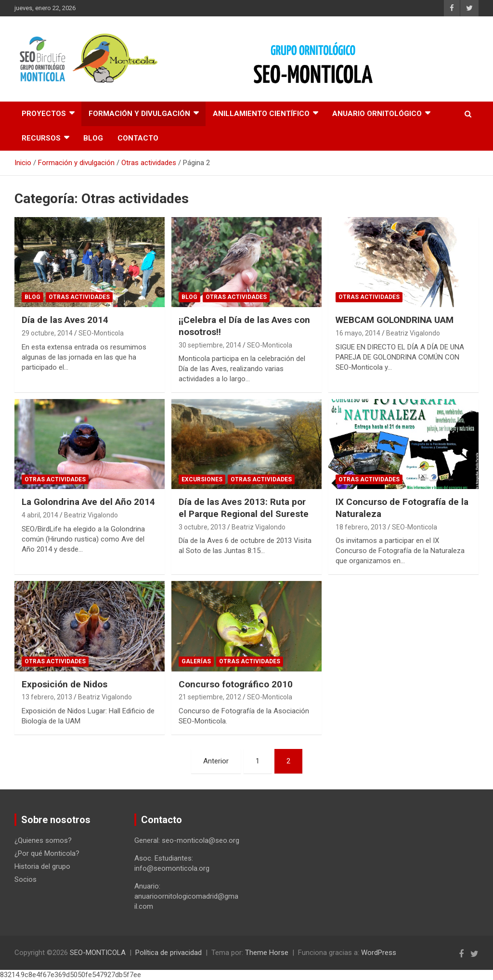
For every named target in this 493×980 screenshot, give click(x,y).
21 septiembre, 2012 (210, 697)
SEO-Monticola (101, 333)
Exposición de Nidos (65, 684)
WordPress (379, 953)
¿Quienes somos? (43, 840)
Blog (93, 138)
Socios (26, 879)
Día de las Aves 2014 (65, 320)
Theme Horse (267, 953)
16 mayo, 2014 (358, 333)
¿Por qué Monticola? (47, 853)
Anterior (216, 761)
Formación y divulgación (139, 114)
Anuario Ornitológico (377, 114)
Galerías (196, 661)
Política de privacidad (169, 953)
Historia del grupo (42, 866)
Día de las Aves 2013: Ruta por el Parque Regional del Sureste (244, 508)
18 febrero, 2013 (361, 527)
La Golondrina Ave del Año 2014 (88, 502)
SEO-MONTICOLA (98, 953)
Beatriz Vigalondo (413, 333)
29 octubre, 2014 (47, 333)
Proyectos (44, 114)
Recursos (41, 138)
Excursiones (202, 479)
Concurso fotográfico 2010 (236, 684)
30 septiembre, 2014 (210, 345)
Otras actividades (79, 297)
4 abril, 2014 (40, 515)
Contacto (138, 138)
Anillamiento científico (261, 114)
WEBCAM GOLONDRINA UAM (395, 320)
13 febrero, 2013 (47, 697)
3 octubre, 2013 (202, 527)
